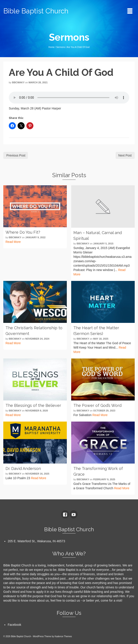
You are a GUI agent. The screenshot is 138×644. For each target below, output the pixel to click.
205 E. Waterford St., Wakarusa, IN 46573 (36, 541)
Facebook (14, 625)
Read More (13, 242)
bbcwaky (18, 82)
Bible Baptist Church (36, 11)
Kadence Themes (63, 636)
